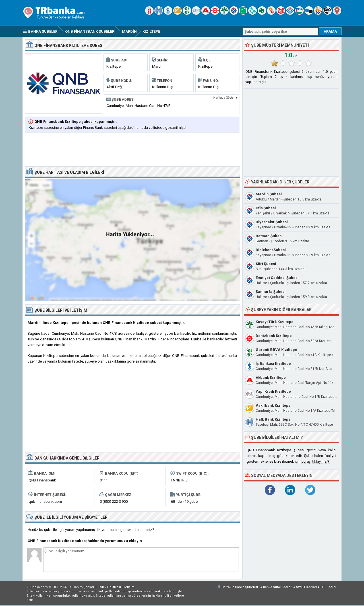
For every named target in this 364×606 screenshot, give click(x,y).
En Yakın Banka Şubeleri (240, 587)
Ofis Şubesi (266, 208)
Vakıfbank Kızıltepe (273, 405)
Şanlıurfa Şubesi (271, 292)
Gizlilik (109, 587)
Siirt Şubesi (266, 264)
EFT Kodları (329, 587)
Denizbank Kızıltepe (274, 336)
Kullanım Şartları (82, 587)
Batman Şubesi (269, 236)
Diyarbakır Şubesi (272, 222)
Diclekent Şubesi (271, 250)
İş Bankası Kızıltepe (273, 364)
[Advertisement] (132, 150)
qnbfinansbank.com (45, 501)
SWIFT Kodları (306, 587)
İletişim (129, 587)
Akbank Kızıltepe (271, 378)
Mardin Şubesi (269, 194)
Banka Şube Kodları (278, 587)
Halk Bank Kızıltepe (273, 419)
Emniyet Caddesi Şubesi (277, 278)
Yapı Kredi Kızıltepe (273, 391)
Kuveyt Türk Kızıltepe (275, 322)
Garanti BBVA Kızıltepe (276, 350)
